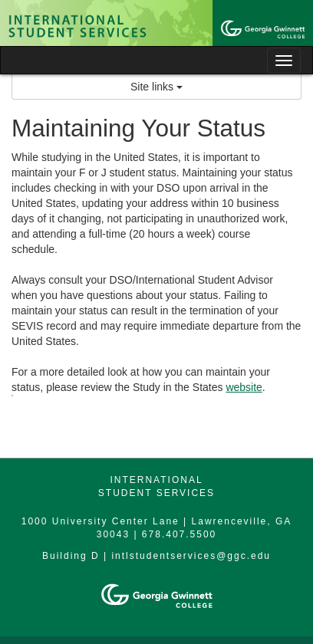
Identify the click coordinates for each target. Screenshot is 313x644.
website (244, 387)
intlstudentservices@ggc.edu (191, 556)
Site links (156, 87)
